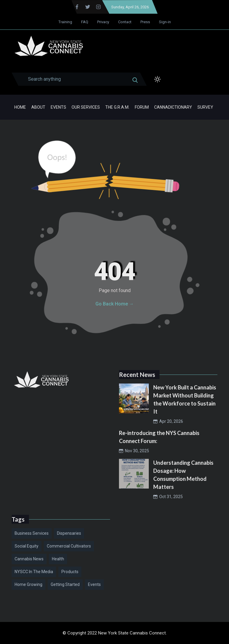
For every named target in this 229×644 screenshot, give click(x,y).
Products (70, 572)
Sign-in (165, 22)
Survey (205, 107)
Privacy (103, 22)
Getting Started (65, 584)
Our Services (86, 107)
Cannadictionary (173, 107)
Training (65, 22)
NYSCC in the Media (34, 572)
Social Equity (27, 546)
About (38, 107)
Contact (125, 22)
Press (145, 22)
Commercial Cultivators (69, 546)
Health (58, 559)
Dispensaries (69, 533)
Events (58, 107)
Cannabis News (29, 559)
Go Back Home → (115, 304)
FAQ (85, 22)
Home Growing (28, 584)
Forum (142, 107)
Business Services (32, 533)
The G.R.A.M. (117, 107)
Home (20, 107)
